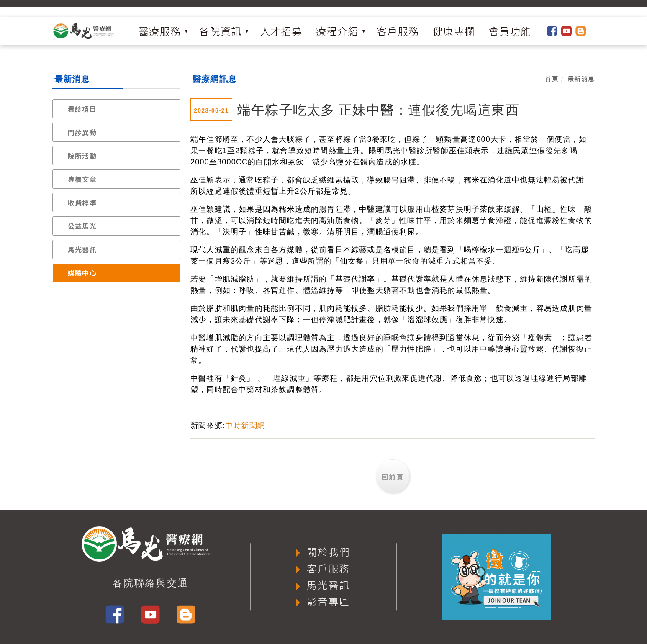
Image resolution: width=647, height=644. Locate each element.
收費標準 (82, 203)
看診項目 (82, 109)
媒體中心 (82, 273)
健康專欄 (454, 31)
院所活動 (82, 156)
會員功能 (510, 31)
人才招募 (281, 31)
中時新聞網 (245, 426)
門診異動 (82, 132)
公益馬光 (82, 226)
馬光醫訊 (82, 249)
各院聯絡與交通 (151, 583)
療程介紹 (337, 31)
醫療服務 (160, 31)
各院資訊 (221, 31)
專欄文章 (82, 179)
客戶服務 (398, 31)
